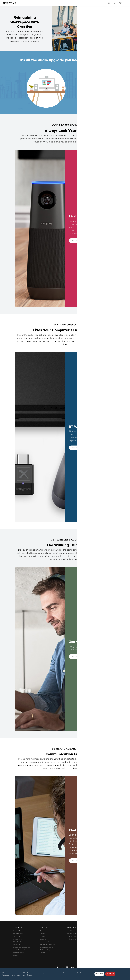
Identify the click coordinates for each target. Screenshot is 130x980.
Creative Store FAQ (47, 947)
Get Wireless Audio (91, 92)
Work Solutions (18, 941)
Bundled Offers (19, 952)
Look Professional (90, 80)
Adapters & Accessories (22, 947)
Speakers (17, 936)
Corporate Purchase (100, 944)
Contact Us (44, 952)
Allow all (110, 974)
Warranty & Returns (47, 941)
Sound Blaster (18, 933)
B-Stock (16, 955)
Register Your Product (101, 942)
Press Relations (72, 936)
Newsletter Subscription (101, 939)
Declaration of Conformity (76, 939)
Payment (43, 933)
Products (43, 931)
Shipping (43, 939)
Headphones (18, 939)
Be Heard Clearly (89, 98)
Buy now (76, 241)
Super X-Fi (17, 931)
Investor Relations (73, 933)
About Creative (72, 931)
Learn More (90, 241)
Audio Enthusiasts (19, 950)
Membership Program (47, 944)
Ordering (43, 936)
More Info (99, 974)
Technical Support (46, 950)
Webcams (17, 944)
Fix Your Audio (88, 86)
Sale (15, 958)
